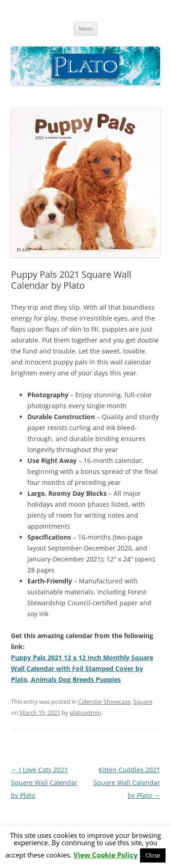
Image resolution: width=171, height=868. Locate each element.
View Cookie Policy (106, 855)
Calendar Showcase (104, 702)
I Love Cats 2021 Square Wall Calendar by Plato (44, 782)
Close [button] (153, 855)
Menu (86, 29)
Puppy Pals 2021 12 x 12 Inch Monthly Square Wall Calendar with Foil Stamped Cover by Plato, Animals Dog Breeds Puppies (82, 668)
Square (143, 702)
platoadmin (85, 712)
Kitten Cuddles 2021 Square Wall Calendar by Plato (127, 782)
